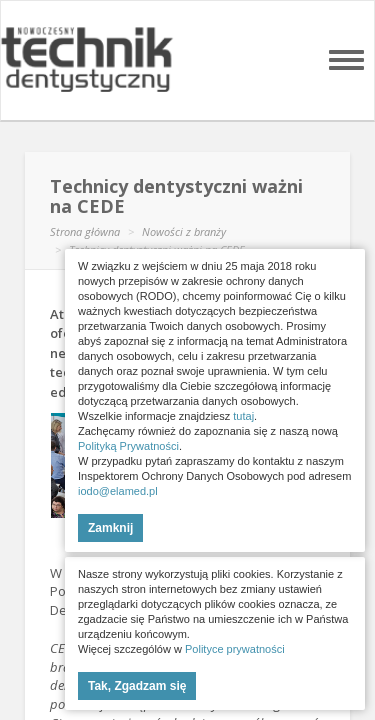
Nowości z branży (184, 231)
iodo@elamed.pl (118, 491)
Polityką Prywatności (128, 446)
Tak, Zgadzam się (137, 686)
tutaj (243, 416)
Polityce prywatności (235, 649)
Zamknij (110, 528)
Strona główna (85, 231)
